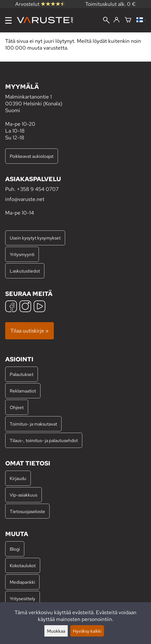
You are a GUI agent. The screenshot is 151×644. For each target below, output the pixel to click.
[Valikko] (8, 20)
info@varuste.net (25, 199)
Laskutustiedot (25, 271)
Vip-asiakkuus (23, 495)
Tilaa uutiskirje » (29, 331)
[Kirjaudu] (116, 20)
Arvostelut (40, 4)
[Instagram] (25, 307)
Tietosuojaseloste (27, 511)
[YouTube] (40, 307)
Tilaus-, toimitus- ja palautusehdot (44, 440)
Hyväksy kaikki (87, 631)
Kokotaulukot (23, 565)
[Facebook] (11, 307)
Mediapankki (22, 582)
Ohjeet (17, 407)
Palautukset (22, 374)
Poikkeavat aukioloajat (32, 156)
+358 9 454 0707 (38, 189)
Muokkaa (56, 631)
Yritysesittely (23, 598)
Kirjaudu (18, 478)
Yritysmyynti (22, 254)
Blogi (15, 549)
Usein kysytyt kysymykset (35, 238)
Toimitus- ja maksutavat (33, 424)
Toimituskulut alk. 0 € (110, 4)
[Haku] (106, 21)
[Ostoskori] (128, 20)
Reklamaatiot (23, 391)
